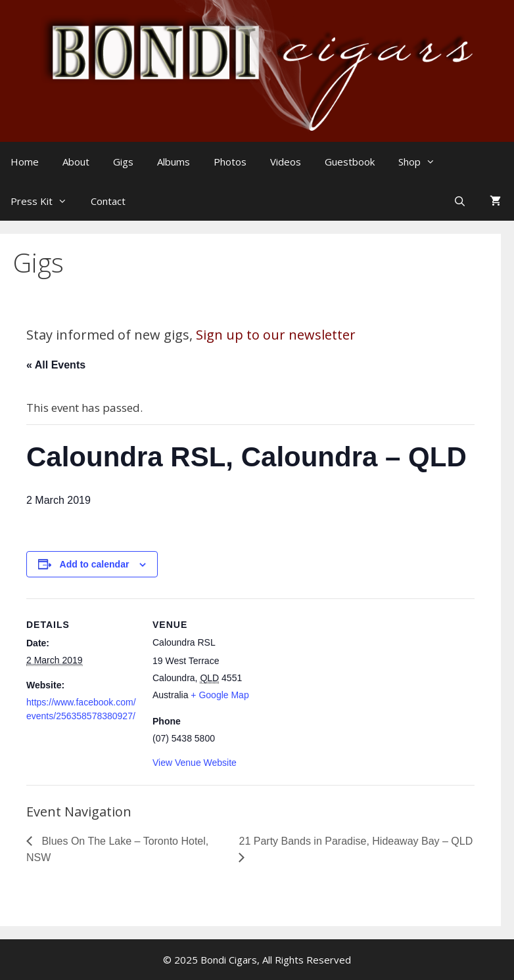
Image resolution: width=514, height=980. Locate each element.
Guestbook (350, 162)
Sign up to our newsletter (276, 335)
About (76, 162)
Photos (230, 162)
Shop (423, 162)
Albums (174, 162)
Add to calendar (95, 564)
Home (25, 162)
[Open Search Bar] (461, 201)
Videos (286, 162)
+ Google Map (220, 695)
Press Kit (45, 201)
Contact (108, 201)
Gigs (123, 162)
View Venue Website (195, 763)
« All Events (56, 365)
